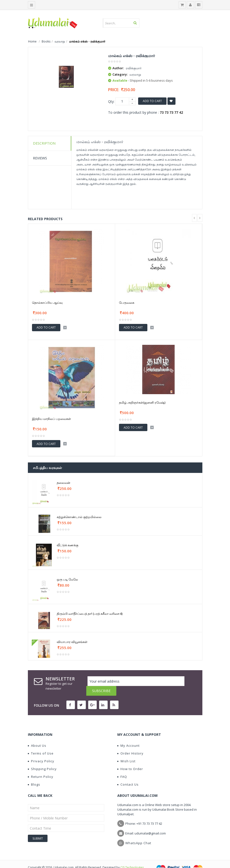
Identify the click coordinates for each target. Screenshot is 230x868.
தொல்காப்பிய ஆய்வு (47, 303)
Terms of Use (41, 744)
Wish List (126, 751)
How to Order (130, 759)
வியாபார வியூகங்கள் (72, 642)
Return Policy (41, 767)
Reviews (40, 158)
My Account (128, 736)
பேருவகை (127, 303)
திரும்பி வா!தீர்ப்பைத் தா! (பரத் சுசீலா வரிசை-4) (90, 614)
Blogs (34, 775)
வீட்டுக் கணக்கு (67, 545)
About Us (37, 736)
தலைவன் (63, 483)
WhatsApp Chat (138, 833)
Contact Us (128, 775)
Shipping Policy (42, 759)
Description (44, 143)
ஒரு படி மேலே (67, 579)
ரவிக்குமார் (134, 68)
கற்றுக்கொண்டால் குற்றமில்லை (79, 517)
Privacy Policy (41, 751)
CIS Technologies (132, 858)
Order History (130, 744)
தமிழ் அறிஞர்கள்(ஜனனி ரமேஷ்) (142, 402)
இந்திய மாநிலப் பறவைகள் (52, 419)
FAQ (122, 767)
